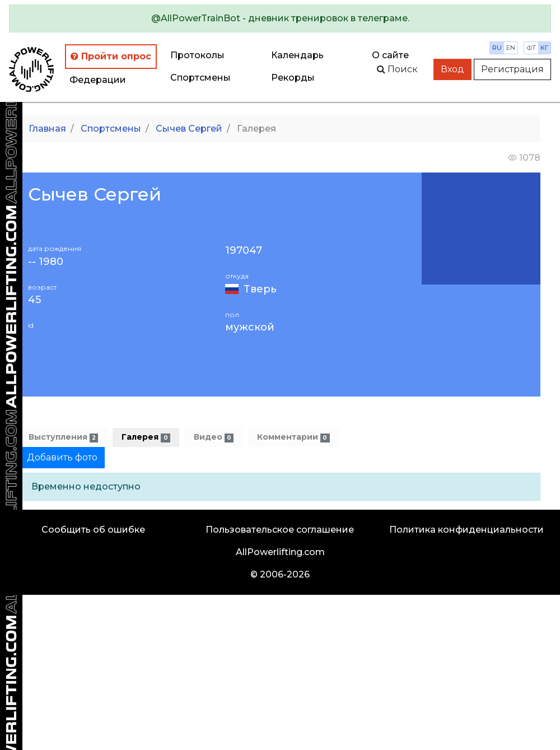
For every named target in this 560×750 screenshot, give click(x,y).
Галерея (146, 437)
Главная (47, 129)
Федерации (98, 80)
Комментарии (293, 437)
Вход (452, 69)
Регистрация (512, 69)
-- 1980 (46, 262)
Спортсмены (200, 78)
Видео (214, 437)
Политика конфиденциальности (466, 530)
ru (497, 48)
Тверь (260, 289)
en (511, 48)
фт (531, 48)
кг (544, 48)
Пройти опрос (111, 56)
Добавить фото (62, 457)
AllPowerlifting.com (280, 552)
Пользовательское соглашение (280, 530)
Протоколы (197, 55)
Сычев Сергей (189, 129)
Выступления (63, 437)
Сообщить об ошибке (93, 530)
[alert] (280, 18)
